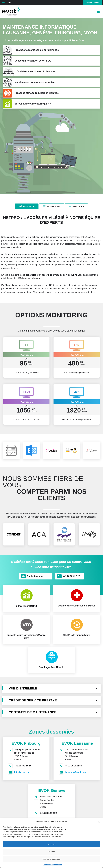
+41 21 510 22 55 (73, 766)
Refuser (52, 852)
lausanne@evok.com (76, 772)
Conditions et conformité (52, 865)
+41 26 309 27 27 (23, 766)
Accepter (51, 844)
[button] (99, 822)
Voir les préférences (52, 859)
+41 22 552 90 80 (48, 813)
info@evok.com (22, 772)
